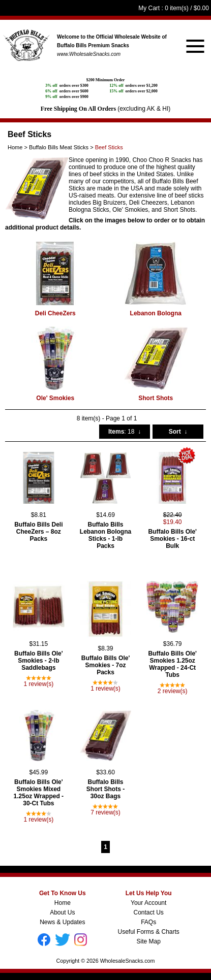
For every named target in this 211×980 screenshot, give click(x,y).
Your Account (148, 903)
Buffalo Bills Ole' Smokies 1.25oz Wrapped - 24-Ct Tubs (172, 664)
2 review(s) (173, 691)
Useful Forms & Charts (148, 932)
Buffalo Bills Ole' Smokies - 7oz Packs (106, 665)
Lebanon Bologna (156, 313)
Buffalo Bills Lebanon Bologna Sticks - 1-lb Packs (106, 535)
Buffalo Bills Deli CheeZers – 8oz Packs (38, 532)
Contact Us (148, 912)
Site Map (148, 941)
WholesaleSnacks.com (128, 961)
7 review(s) (106, 812)
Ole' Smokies (55, 398)
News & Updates (62, 922)
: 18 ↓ (125, 432)
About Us (62, 912)
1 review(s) (38, 684)
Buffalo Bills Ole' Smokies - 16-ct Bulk (172, 539)
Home (63, 903)
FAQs (148, 922)
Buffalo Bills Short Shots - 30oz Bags (106, 789)
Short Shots (156, 398)
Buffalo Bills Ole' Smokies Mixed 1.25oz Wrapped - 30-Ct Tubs (39, 793)
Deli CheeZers (55, 313)
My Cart (149, 8)
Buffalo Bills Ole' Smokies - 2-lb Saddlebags (39, 661)
